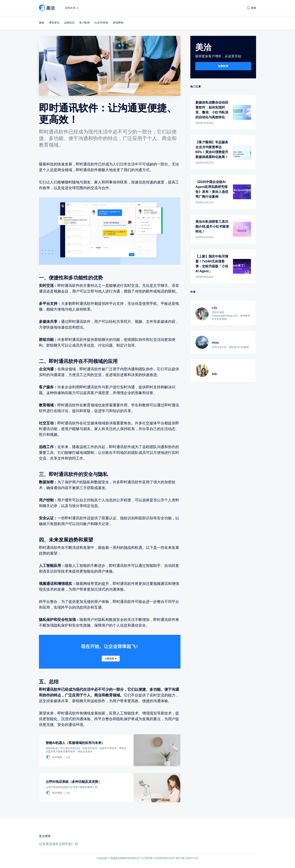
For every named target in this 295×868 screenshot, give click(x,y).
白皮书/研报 (101, 23)
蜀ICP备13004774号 (187, 858)
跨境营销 (118, 23)
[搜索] (251, 8)
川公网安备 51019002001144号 (158, 858)
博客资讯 (54, 23)
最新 (41, 23)
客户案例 (84, 23)
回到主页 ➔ (72, 8)
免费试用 (223, 66)
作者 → (195, 292)
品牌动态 (69, 23)
